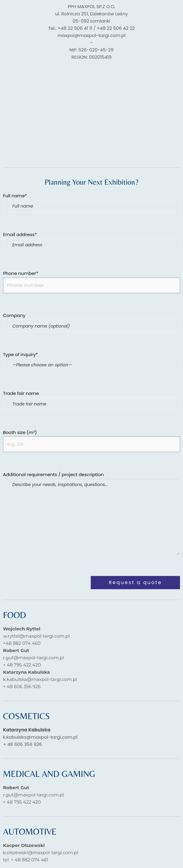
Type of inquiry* (91, 364)
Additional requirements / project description (91, 515)
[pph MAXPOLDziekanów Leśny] (91, 112)
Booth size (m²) (91, 442)
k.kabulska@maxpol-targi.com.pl (40, 681)
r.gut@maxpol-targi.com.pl (33, 659)
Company (91, 323)
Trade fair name (91, 401)
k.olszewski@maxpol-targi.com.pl (41, 854)
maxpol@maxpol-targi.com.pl (91, 35)
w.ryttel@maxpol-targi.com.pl (36, 637)
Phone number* (91, 282)
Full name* (91, 202)
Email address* (91, 242)
